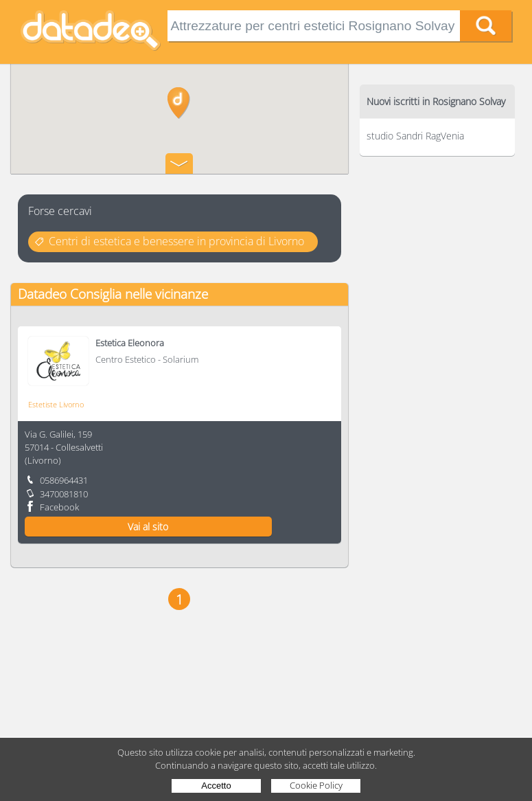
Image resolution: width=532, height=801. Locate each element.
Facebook (59, 507)
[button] (179, 103)
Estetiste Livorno (56, 404)
